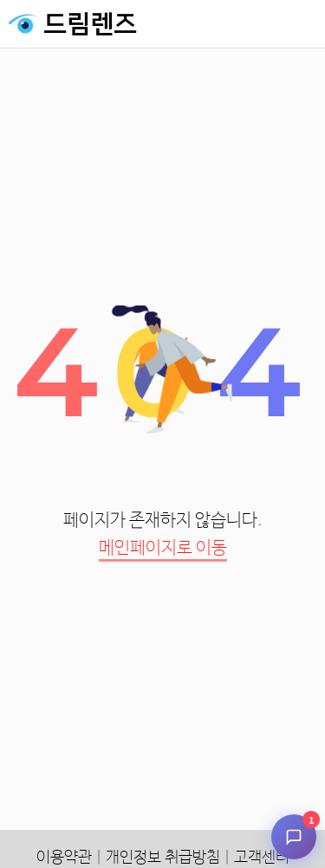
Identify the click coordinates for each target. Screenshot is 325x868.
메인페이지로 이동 (163, 548)
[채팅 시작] (294, 837)
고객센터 (262, 858)
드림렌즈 (90, 24)
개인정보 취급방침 (163, 858)
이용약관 (64, 858)
